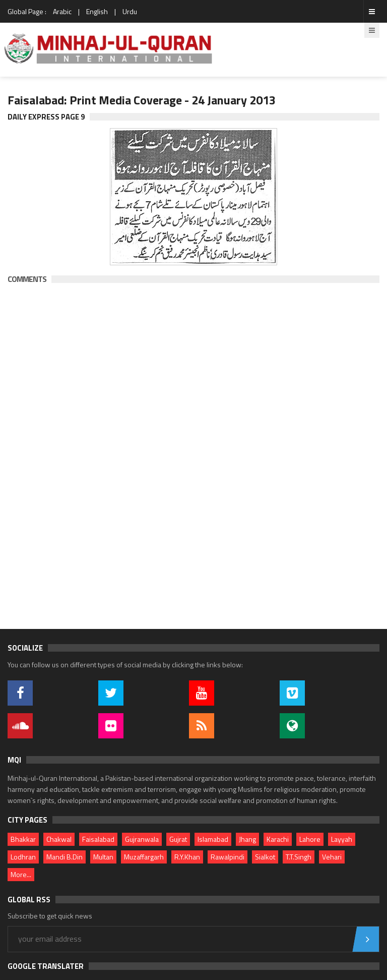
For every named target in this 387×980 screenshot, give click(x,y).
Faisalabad (98, 839)
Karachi (278, 839)
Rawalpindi (228, 857)
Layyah (342, 839)
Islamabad (213, 839)
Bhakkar (23, 839)
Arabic (62, 11)
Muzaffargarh (144, 857)
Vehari (332, 857)
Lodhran (23, 857)
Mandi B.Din (64, 857)
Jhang (247, 839)
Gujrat (178, 839)
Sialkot (265, 857)
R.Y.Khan (187, 857)
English (97, 11)
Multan (103, 857)
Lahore (310, 839)
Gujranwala (142, 839)
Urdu (130, 11)
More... (21, 874)
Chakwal (59, 839)
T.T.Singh (299, 857)
